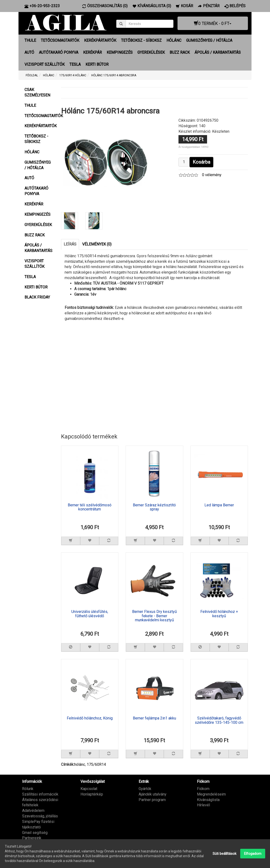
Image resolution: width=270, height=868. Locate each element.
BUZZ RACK (180, 52)
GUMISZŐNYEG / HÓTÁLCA (209, 40)
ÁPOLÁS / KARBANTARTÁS (218, 52)
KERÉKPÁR (92, 52)
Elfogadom (253, 854)
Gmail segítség (35, 832)
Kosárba (201, 162)
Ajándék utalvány (153, 794)
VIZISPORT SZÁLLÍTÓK (45, 64)
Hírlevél (203, 805)
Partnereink (32, 838)
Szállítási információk (40, 794)
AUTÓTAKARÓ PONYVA (59, 52)
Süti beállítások (224, 854)
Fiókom (203, 788)
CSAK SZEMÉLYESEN (37, 92)
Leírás (70, 244)
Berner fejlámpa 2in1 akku (154, 718)
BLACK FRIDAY (37, 297)
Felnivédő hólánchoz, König (90, 718)
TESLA (75, 64)
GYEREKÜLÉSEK (151, 52)
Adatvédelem (33, 811)
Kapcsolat (89, 788)
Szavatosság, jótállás (40, 816)
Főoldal (32, 75)
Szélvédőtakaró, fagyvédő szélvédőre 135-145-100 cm (219, 720)
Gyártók (145, 788)
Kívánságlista (208, 799)
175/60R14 (96, 764)
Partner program (152, 799)
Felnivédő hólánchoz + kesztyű (219, 614)
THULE (30, 40)
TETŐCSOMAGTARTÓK (60, 40)
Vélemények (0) (97, 244)
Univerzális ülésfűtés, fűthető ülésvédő (90, 614)
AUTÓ (29, 52)
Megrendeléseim (211, 794)
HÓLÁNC (174, 40)
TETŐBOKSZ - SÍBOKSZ (141, 40)
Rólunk (28, 788)
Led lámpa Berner (219, 505)
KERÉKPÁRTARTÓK (100, 40)
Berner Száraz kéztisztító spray (154, 507)
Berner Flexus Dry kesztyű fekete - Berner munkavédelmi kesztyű (154, 616)
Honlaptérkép (92, 794)
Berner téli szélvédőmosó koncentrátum (90, 507)
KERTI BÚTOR (97, 64)
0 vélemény (212, 175)
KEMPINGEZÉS (120, 52)
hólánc (80, 764)
